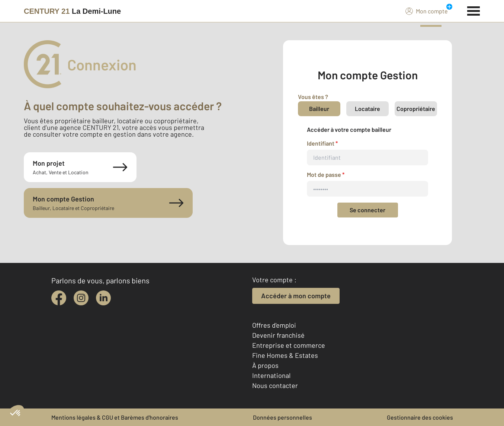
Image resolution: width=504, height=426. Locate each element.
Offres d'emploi (274, 325)
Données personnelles (283, 417)
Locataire (367, 109)
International (271, 375)
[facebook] (59, 298)
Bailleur (319, 109)
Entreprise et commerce (289, 345)
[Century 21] (72, 11)
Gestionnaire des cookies (420, 417)
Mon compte (427, 11)
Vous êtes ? (313, 97)
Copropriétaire (416, 109)
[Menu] (474, 10)
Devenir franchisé (278, 335)
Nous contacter (275, 385)
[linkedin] (103, 298)
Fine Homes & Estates (285, 355)
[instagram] (81, 298)
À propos (265, 365)
